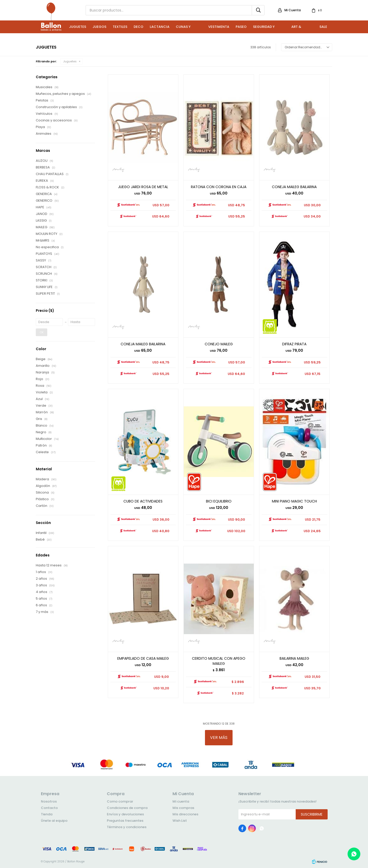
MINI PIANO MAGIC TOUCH (294, 501)
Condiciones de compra (127, 808)
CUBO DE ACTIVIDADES (143, 501)
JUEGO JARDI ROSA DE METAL (143, 187)
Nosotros (49, 801)
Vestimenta (219, 27)
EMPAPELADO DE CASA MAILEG (143, 658)
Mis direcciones (185, 814)
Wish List (180, 821)
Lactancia (160, 27)
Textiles (120, 27)
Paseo (241, 27)
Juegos (99, 27)
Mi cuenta (181, 801)
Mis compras (183, 808)
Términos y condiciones (127, 827)
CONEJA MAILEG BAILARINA (294, 187)
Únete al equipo (54, 821)
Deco (139, 27)
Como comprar (120, 801)
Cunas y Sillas (183, 29)
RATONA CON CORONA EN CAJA (219, 187)
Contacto (49, 808)
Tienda (47, 814)
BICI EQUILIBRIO (219, 501)
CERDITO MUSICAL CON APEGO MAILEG (219, 661)
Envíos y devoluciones (125, 814)
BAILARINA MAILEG (294, 658)
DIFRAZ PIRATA (294, 344)
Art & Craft (297, 29)
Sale (323, 27)
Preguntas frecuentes (125, 821)
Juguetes (78, 27)
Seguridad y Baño (264, 29)
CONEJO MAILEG (219, 344)
